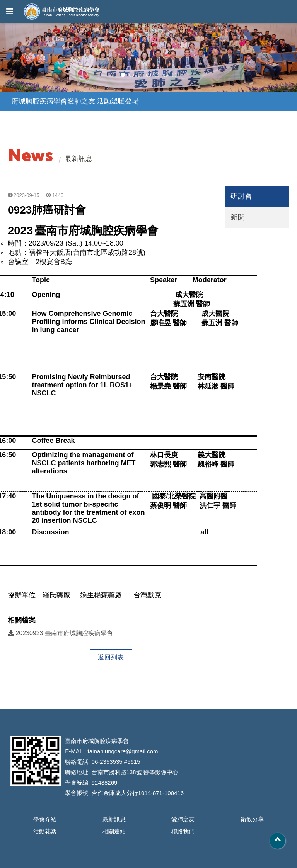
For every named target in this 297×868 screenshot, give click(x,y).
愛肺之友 (183, 819)
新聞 (238, 217)
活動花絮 (45, 831)
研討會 (242, 196)
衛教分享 (252, 819)
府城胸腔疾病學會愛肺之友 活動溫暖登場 (75, 101)
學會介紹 (45, 819)
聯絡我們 (183, 831)
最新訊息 (114, 819)
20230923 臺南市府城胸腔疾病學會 (60, 633)
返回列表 (111, 657)
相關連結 (114, 831)
